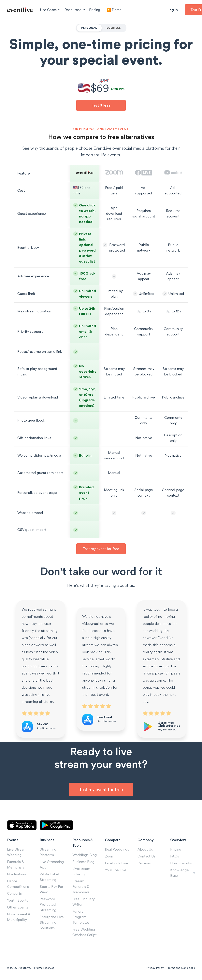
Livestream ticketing (81, 871)
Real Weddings (117, 849)
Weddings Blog (85, 855)
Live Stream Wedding (17, 852)
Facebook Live (116, 863)
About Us (145, 849)
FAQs (175, 856)
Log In (173, 10)
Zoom (110, 856)
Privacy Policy (155, 968)
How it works (181, 863)
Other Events (18, 907)
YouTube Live (116, 870)
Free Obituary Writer (84, 902)
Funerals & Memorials (16, 864)
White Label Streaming (49, 877)
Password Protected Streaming (48, 904)
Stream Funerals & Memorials (81, 887)
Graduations (17, 874)
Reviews (144, 863)
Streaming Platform (48, 852)
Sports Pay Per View (51, 889)
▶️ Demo (114, 10)
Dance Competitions (18, 884)
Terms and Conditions (181, 968)
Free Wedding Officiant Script (85, 932)
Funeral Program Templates (81, 917)
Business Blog (83, 862)
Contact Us (146, 856)
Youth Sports (18, 900)
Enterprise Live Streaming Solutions (52, 922)
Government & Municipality (19, 917)
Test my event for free (101, 549)
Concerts (14, 893)
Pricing (95, 10)
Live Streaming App (52, 864)
